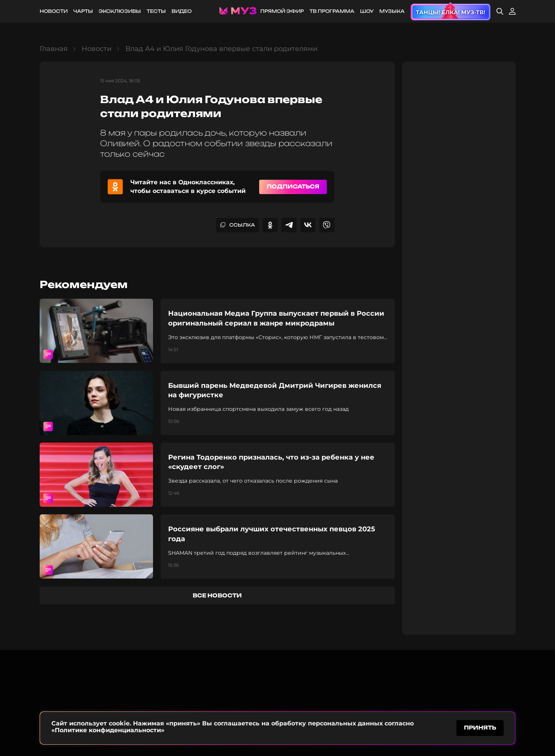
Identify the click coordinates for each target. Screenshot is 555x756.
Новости (54, 11)
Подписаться (293, 186)
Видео (182, 11)
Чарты (83, 11)
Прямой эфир (282, 11)
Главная (54, 49)
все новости (217, 595)
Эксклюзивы (120, 11)
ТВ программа (332, 11)
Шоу (367, 11)
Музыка (392, 11)
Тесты (156, 11)
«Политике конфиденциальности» (108, 729)
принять (480, 727)
